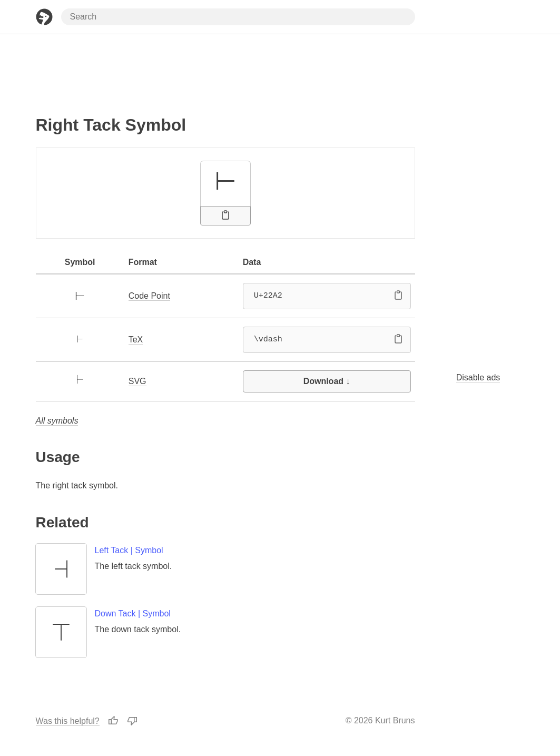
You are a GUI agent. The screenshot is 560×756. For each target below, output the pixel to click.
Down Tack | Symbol (133, 613)
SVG (137, 381)
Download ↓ (327, 381)
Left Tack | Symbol (129, 550)
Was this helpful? (68, 721)
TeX (136, 340)
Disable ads (478, 377)
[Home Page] (44, 17)
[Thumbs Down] (132, 721)
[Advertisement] (225, 70)
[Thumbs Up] (113, 721)
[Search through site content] (238, 17)
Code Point (149, 296)
